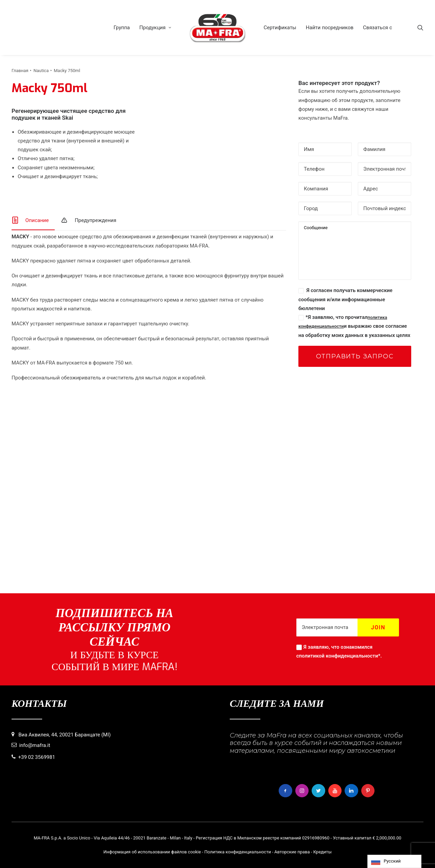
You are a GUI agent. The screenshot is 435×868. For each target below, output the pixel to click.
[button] (420, 28)
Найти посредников (330, 28)
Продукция (155, 28)
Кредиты (323, 852)
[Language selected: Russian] (394, 861)
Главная (20, 71)
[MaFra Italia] (217, 28)
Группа (122, 28)
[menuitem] (122, 28)
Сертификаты (280, 28)
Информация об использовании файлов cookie (152, 852)
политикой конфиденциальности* (340, 656)
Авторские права (292, 852)
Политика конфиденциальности (238, 852)
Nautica (41, 71)
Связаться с (378, 28)
